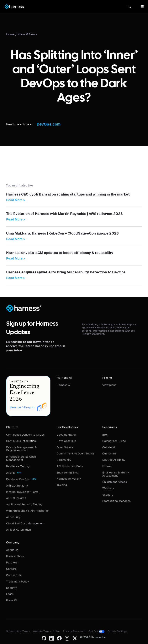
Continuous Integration (21, 441)
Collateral (109, 447)
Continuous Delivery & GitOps (25, 435)
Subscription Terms (18, 631)
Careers (11, 569)
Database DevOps (18, 479)
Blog (105, 435)
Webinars (108, 488)
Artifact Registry (17, 486)
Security (12, 588)
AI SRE (11, 473)
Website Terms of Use (46, 631)
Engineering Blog (68, 473)
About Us (12, 550)
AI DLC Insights (16, 498)
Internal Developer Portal (23, 492)
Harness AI (64, 385)
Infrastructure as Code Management (21, 458)
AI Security (13, 517)
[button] (129, 7)
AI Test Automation (19, 530)
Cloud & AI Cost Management (25, 523)
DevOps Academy (114, 460)
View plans (109, 385)
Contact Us (14, 575)
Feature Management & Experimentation (21, 449)
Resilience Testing (18, 466)
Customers (109, 453)
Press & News (27, 34)
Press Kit (12, 600)
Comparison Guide (114, 441)
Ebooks (107, 466)
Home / (12, 34)
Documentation (67, 435)
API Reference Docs (70, 466)
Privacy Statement (74, 631)
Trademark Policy (18, 582)
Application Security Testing (24, 504)
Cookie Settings (117, 631)
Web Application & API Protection (28, 511)
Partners (12, 562)
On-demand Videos (115, 482)
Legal (10, 594)
